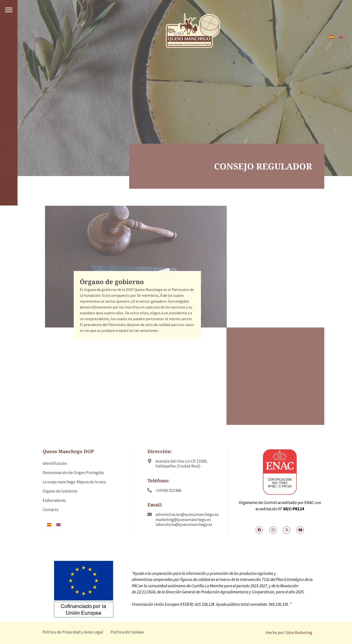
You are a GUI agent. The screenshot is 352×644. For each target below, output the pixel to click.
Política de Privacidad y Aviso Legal (73, 632)
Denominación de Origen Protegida (73, 473)
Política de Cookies (127, 632)
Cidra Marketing (298, 633)
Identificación (55, 463)
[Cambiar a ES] (331, 37)
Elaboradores (54, 500)
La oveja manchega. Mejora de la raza (74, 482)
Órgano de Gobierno (60, 491)
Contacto (51, 510)
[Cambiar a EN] (341, 37)
